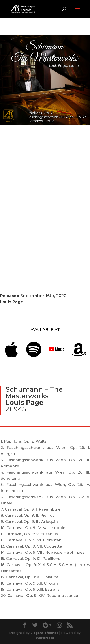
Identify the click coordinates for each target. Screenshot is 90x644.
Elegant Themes (44, 633)
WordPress (45, 638)
